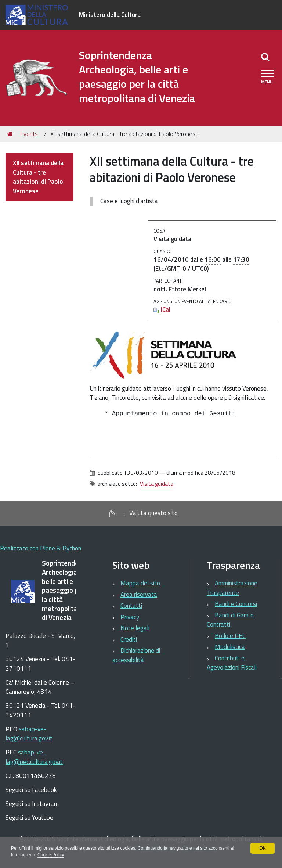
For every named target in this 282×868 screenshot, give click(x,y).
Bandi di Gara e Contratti (230, 620)
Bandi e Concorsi (236, 604)
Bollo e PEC (230, 636)
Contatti (131, 606)
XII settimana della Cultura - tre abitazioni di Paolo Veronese (38, 177)
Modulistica (230, 647)
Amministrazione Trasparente (232, 588)
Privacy (130, 617)
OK (262, 848)
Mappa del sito (140, 583)
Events (29, 134)
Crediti (129, 639)
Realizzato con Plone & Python (41, 548)
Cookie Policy (56, 855)
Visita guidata (157, 484)
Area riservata (139, 595)
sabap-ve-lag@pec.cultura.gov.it (34, 757)
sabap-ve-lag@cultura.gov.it (29, 734)
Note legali (135, 628)
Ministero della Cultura (110, 15)
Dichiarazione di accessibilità (136, 655)
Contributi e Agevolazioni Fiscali (232, 663)
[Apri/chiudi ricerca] (265, 57)
